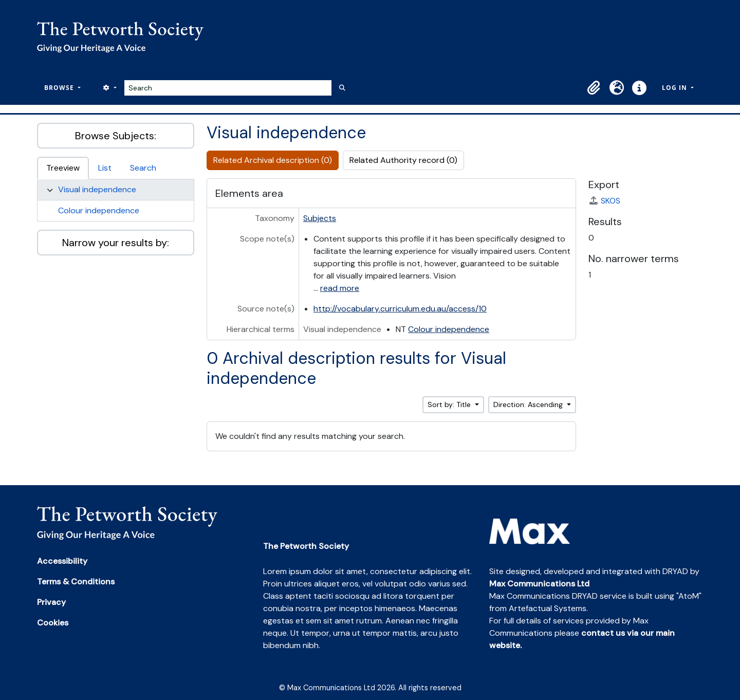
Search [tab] (143, 168)
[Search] (228, 88)
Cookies (53, 623)
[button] (594, 88)
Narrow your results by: (116, 243)
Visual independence (97, 189)
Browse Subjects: (116, 136)
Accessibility (62, 561)
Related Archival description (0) (273, 160)
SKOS (604, 201)
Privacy (51, 602)
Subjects (320, 218)
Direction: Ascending (529, 404)
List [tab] (105, 168)
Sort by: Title (450, 404)
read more (340, 288)
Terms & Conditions (76, 582)
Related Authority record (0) (403, 160)
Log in (676, 88)
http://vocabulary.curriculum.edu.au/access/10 (400, 309)
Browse (60, 88)
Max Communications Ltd (539, 584)
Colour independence (99, 210)
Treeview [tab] (63, 168)
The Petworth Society (306, 546)
